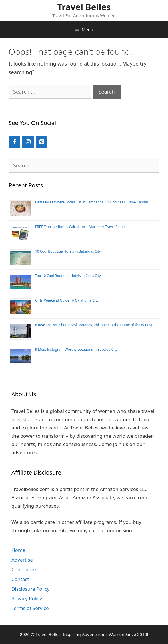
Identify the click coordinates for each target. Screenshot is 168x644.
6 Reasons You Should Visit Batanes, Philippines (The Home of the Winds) (94, 325)
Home (18, 550)
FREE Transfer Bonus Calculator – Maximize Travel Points (80, 227)
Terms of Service (30, 608)
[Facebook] (14, 142)
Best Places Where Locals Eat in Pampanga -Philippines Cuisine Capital (92, 202)
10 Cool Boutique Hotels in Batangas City (68, 251)
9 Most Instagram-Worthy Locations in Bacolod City (76, 349)
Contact (20, 579)
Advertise (22, 560)
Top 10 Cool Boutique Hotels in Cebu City (68, 276)
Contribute (24, 569)
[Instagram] (28, 142)
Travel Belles (84, 7)
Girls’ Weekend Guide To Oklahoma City (67, 300)
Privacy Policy (27, 598)
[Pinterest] (42, 142)
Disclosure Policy (30, 589)
